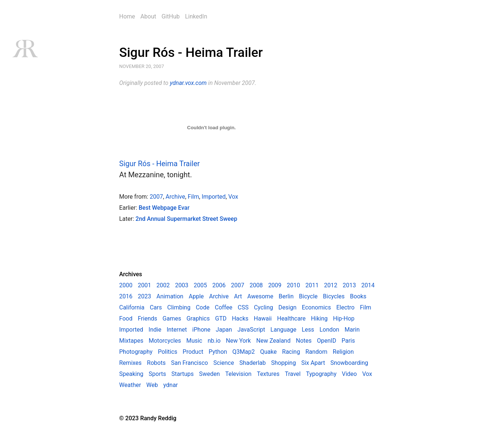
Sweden (210, 374)
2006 (219, 285)
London (329, 330)
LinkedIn (196, 16)
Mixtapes (131, 341)
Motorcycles (165, 341)
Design (288, 307)
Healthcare (291, 318)
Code (203, 307)
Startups (182, 374)
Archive (175, 197)
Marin (352, 330)
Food (126, 318)
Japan (224, 330)
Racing (291, 352)
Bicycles (334, 296)
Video (350, 374)
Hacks (240, 318)
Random (317, 352)
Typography (321, 374)
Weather (130, 385)
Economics (316, 307)
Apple (196, 296)
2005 (200, 285)
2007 (156, 197)
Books (358, 296)
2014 (368, 285)
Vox (233, 197)
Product (193, 352)
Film (194, 197)
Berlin (286, 296)
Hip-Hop (344, 318)
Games (172, 318)
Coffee (223, 307)
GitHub (171, 16)
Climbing (179, 307)
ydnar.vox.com (188, 83)
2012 (331, 285)
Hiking (319, 318)
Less (308, 330)
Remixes (130, 363)
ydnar (171, 385)
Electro (346, 307)
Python (218, 352)
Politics (168, 352)
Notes (304, 341)
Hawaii (263, 318)
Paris (348, 341)
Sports (157, 374)
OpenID (327, 341)
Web (152, 385)
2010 (293, 285)
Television (238, 374)
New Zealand (274, 341)
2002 (163, 285)
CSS (243, 307)
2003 (182, 285)
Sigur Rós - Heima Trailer (191, 53)
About (149, 16)
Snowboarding (349, 363)
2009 (275, 285)
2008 (256, 285)
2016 (126, 296)
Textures (268, 374)
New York (238, 341)
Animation (170, 296)
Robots (156, 363)
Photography (136, 352)
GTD (221, 318)
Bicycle (308, 296)
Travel (293, 374)
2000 (126, 285)
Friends (147, 318)
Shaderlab (253, 363)
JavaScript (251, 330)
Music (194, 341)
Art (238, 296)
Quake (268, 352)
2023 (144, 296)
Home (127, 16)
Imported (214, 197)
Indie (155, 330)
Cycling (263, 307)
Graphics (198, 318)
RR (25, 49)
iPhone (201, 330)
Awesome (260, 296)
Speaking (131, 374)
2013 (349, 285)
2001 (144, 285)
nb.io (214, 341)
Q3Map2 (244, 352)
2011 (312, 285)
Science (224, 363)
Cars (156, 307)
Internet (177, 330)
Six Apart (313, 363)
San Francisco (189, 363)
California (132, 307)
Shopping (284, 363)
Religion (343, 352)
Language (283, 330)
